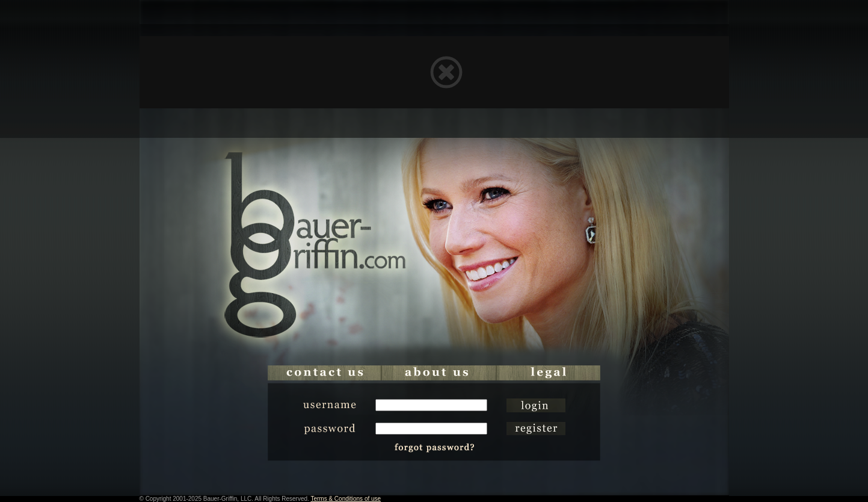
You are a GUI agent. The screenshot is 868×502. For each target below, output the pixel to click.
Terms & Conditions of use (346, 499)
